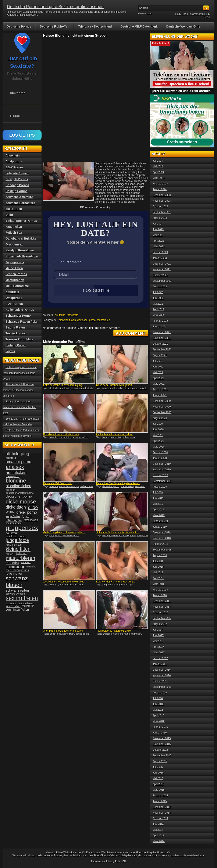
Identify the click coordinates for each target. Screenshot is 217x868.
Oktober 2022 (160, 275)
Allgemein (13, 155)
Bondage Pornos (17, 185)
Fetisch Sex (14, 233)
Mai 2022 (158, 304)
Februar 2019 (160, 521)
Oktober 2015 (160, 750)
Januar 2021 (160, 395)
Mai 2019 (158, 504)
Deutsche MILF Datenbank (139, 26)
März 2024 (159, 178)
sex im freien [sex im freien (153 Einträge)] (22, 598)
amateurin (108, 388)
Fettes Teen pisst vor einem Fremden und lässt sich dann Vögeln (20, 373)
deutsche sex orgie (69, 487)
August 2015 (160, 761)
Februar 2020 (160, 452)
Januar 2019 (160, 527)
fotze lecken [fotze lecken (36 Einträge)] (31, 520)
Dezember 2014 (162, 807)
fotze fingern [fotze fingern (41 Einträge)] (14, 520)
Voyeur (10, 351)
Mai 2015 (158, 778)
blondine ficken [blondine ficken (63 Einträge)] (18, 486)
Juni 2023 (158, 229)
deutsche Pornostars (67, 315)
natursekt (118, 634)
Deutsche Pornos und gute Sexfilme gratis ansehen (55, 7)
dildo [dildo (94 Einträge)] (33, 507)
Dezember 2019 (162, 464)
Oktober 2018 (160, 544)
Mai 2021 (158, 372)
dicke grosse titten (112, 536)
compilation (55, 536)
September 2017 (162, 618)
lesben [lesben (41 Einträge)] (10, 554)
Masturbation (15, 280)
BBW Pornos (15, 167)
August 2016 (160, 693)
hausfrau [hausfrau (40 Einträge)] (11, 533)
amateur (54, 487)
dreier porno (86, 487)
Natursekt (12, 292)
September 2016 (162, 687)
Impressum (97, 861)
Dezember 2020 (162, 401)
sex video (140, 487)
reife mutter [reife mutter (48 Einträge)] (14, 573)
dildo (80, 585)
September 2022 (162, 281)
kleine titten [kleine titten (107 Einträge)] (18, 549)
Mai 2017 (158, 641)
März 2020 (159, 447)
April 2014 (158, 836)
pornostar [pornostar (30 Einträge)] (31, 566)
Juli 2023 (158, 224)
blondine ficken (67, 320)
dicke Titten (14, 209)
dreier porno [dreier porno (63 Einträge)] (27, 512)
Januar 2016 (160, 733)
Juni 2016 (158, 704)
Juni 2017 (158, 635)
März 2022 (159, 315)
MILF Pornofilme (17, 286)
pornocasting (127, 487)
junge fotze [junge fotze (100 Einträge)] (17, 540)
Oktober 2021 (160, 344)
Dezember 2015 (162, 738)
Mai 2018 (158, 573)
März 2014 (159, 841)
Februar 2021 (160, 390)
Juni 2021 (158, 367)
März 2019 (159, 515)
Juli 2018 (158, 561)
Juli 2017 (158, 630)
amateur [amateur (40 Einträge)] (11, 458)
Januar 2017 (160, 664)
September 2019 (162, 481)
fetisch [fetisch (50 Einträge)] (27, 517)
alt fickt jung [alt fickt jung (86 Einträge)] (17, 454)
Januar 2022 (160, 327)
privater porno (131, 388)
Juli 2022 (158, 292)
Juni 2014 (158, 824)
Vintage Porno (16, 345)
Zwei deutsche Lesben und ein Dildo (64, 582)
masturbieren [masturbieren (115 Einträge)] (20, 558)
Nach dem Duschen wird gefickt (114, 385)
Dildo (9, 215)
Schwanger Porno (18, 316)
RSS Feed (182, 14)
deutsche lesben (68, 585)
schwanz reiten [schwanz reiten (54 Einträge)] (17, 590)
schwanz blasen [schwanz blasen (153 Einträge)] (17, 582)
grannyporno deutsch (82, 388)
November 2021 (162, 338)
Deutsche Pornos (19, 26)
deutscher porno (86, 320)
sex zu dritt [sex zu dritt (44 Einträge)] (13, 606)
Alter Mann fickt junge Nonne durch (63, 631)
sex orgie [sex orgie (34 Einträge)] (11, 603)
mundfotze (116, 438)
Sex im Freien (15, 327)
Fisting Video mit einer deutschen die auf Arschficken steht (19, 407)
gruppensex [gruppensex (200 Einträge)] (22, 528)
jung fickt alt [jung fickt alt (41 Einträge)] (13, 545)
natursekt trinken (133, 634)
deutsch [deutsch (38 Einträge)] (10, 490)
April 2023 (158, 241)
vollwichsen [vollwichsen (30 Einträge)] (28, 606)
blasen (106, 438)
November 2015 (162, 744)
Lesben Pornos (16, 274)
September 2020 (162, 412)
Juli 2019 (158, 492)
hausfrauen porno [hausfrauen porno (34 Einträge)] (15, 536)
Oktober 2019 (160, 475)
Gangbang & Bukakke (21, 238)
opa (131, 585)
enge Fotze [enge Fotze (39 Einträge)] (13, 516)
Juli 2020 (158, 424)
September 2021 (162, 349)
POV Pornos (14, 304)
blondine (54, 438)
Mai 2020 (158, 435)
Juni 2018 (158, 567)
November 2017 (162, 607)
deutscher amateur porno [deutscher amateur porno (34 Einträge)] (20, 493)
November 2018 (162, 538)
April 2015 (158, 784)
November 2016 (162, 675)
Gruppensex (14, 244)
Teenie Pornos (16, 333)
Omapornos (14, 298)
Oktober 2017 (160, 613)
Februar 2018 (160, 590)
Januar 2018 (160, 595)
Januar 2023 (160, 258)
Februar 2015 (160, 796)
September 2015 (162, 756)
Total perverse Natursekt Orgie (113, 631)
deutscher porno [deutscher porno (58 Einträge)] (19, 496)
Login (149, 13)
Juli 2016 (158, 698)
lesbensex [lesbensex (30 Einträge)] (21, 553)
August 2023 (160, 218)
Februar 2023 (160, 252)
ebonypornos (129, 536)
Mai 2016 (158, 710)
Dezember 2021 (162, 332)
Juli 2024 (158, 161)
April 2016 (158, 715)
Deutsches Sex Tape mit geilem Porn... (118, 484)
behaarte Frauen (17, 173)
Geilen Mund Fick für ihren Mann (115, 435)
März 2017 (159, 653)
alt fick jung (55, 634)
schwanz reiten (80, 438)
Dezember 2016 (162, 670)
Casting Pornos (16, 191)
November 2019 (162, 470)
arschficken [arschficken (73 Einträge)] (16, 473)
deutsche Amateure (19, 197)
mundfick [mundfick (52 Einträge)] (13, 563)
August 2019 (160, 487)
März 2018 (159, 584)
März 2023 (159, 247)
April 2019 (158, 510)
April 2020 (158, 441)
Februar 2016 (160, 727)
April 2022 (158, 309)
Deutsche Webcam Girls (183, 26)
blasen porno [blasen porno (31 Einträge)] (13, 476)
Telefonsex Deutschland (95, 26)
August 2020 (160, 418)
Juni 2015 (158, 773)
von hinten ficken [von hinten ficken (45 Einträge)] (17, 610)
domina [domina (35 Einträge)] (10, 512)
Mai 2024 (158, 166)
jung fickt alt (108, 585)
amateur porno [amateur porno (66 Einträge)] (18, 462)
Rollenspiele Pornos (20, 310)
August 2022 (160, 287)
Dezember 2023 (162, 195)
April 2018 (158, 578)
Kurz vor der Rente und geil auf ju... (116, 582)
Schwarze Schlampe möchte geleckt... (118, 533)
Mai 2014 (158, 830)
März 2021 (159, 384)
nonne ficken (82, 634)
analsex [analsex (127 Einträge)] (15, 467)
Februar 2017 (160, 658)
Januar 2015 (160, 801)
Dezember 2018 (162, 532)
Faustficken (14, 227)
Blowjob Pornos (17, 179)
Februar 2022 (160, 321)
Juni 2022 (158, 298)
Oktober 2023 (160, 207)
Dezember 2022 (162, 264)
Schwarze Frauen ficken (22, 322)
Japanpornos (15, 262)
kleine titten (65, 438)
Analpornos (14, 161)
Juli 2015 (158, 767)
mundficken (104, 320)
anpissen (107, 634)
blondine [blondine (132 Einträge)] (16, 481)
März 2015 (159, 790)
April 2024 (158, 172)
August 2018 (160, 555)
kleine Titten (14, 268)
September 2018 (162, 550)
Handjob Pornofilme (20, 250)
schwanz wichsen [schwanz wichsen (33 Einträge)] (15, 594)
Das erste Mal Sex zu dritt (58, 484)
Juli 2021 (158, 361)
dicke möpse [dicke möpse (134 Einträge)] (21, 502)
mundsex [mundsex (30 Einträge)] (26, 562)
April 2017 (158, 647)
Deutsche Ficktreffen (54, 26)
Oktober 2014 (160, 818)
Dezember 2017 (162, 601)
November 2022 (162, 269)
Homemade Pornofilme (22, 256)
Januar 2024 (160, 189)
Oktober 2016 (160, 681)
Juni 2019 (158, 498)
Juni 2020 (158, 430)
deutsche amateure (59, 388)
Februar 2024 (160, 184)
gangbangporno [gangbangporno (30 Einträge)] (14, 523)
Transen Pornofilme (19, 339)
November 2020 (162, 407)
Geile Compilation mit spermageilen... (64, 533)
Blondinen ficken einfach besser (61, 435)
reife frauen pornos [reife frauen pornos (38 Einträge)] (17, 570)
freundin (118, 388)
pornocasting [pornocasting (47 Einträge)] (15, 567)
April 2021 (158, 378)
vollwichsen (129, 438)
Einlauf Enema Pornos (21, 221)
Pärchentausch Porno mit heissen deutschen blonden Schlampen (18, 390)
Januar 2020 (160, 458)
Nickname (18, 93)
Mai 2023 (158, 235)
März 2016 (159, 721)
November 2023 (162, 201)
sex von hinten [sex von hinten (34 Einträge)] (26, 603)
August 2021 (160, 355)
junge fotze (122, 585)
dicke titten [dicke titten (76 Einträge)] (16, 507)
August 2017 (160, 624)
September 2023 (162, 212)
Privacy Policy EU (116, 861)
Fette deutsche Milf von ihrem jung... (64, 385)
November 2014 (162, 813)
